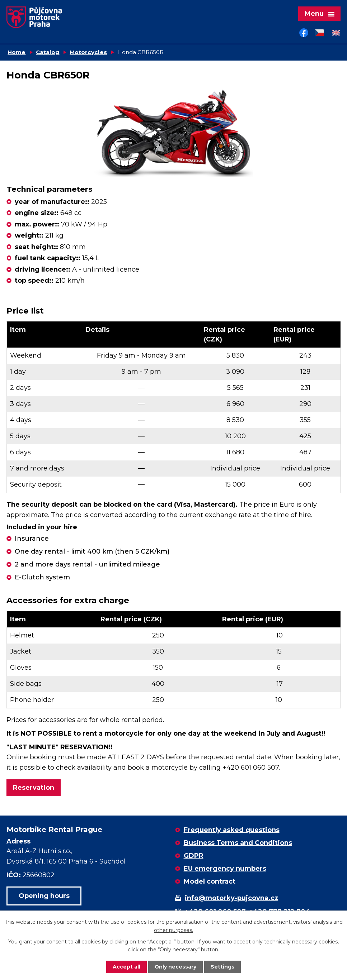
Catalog (48, 53)
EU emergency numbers (225, 869)
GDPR (194, 856)
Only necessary (176, 967)
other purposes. (173, 930)
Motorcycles (88, 53)
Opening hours (44, 897)
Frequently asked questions (232, 831)
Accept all (126, 967)
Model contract (210, 882)
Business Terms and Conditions (238, 843)
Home (17, 53)
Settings (223, 967)
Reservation (34, 788)
